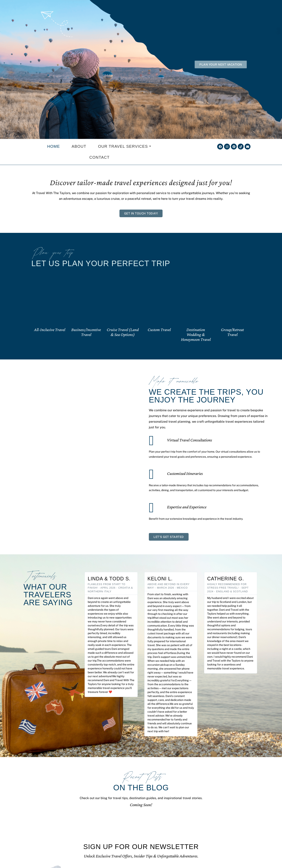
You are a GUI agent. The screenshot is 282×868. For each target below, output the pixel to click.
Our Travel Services (125, 146)
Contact (99, 157)
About (79, 146)
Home (54, 146)
